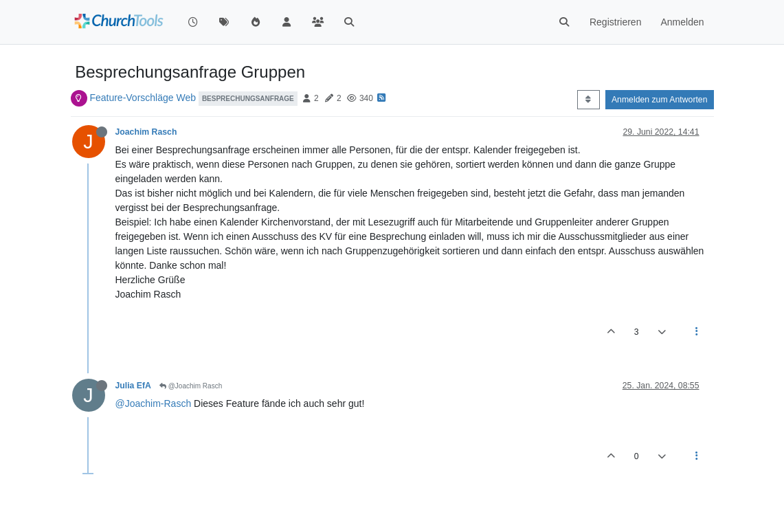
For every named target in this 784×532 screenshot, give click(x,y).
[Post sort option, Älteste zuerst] (589, 100)
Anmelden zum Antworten (660, 100)
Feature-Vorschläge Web (143, 98)
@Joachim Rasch (191, 386)
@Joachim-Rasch (154, 403)
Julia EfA (133, 386)
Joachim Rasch (146, 132)
